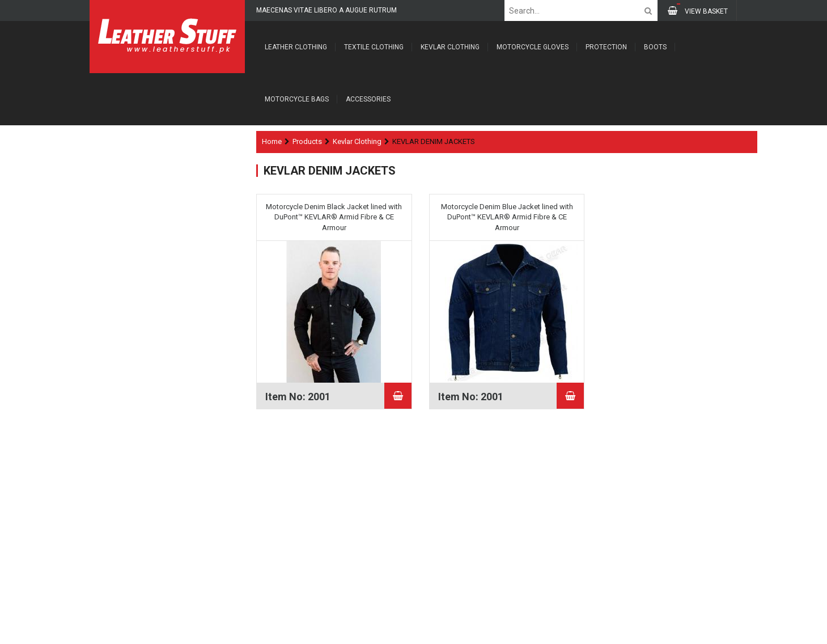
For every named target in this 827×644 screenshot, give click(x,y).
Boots (655, 47)
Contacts (114, 569)
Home (272, 141)
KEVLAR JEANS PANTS (150, 253)
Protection (606, 47)
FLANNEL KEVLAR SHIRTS (155, 275)
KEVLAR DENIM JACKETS (154, 297)
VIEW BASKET (698, 11)
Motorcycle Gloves (533, 47)
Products (307, 141)
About (109, 538)
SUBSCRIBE (382, 584)
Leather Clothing (296, 47)
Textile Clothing (374, 47)
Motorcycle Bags (297, 99)
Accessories (368, 99)
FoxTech (723, 631)
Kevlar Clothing (450, 47)
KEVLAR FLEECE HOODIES (154, 232)
